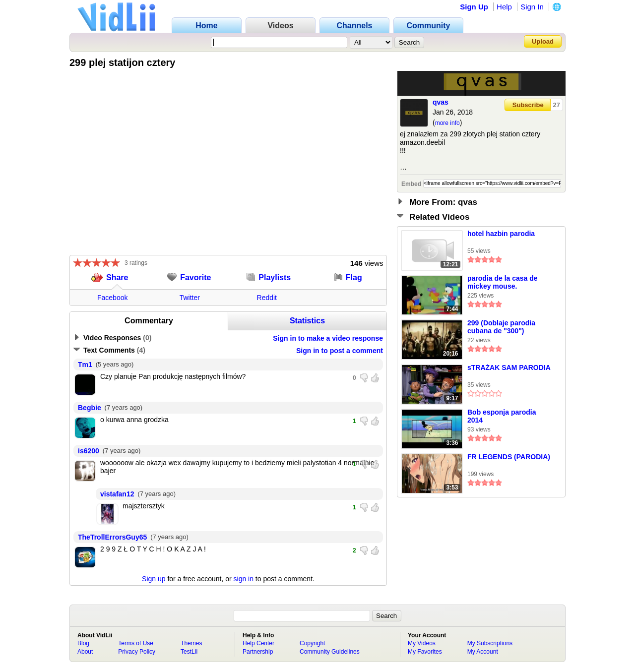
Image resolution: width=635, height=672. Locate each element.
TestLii (189, 652)
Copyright (312, 643)
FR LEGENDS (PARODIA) (509, 457)
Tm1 (85, 365)
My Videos (422, 643)
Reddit (267, 298)
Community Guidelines (330, 652)
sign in (244, 579)
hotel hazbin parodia (501, 234)
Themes (191, 643)
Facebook (112, 298)
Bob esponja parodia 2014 (502, 416)
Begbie (90, 408)
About (85, 652)
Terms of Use (136, 643)
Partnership (258, 652)
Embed (411, 184)
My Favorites (425, 652)
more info (447, 123)
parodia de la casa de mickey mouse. (503, 282)
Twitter (190, 298)
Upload (543, 41)
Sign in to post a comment (340, 351)
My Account (483, 652)
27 (557, 105)
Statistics (307, 321)
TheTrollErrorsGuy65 (112, 537)
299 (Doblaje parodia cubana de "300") (501, 327)
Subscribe (528, 105)
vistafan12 (117, 494)
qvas (441, 102)
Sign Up (474, 7)
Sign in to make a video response (328, 338)
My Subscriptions (490, 643)
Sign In (532, 7)
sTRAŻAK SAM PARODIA (509, 367)
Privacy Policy (137, 652)
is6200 (89, 451)
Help (504, 7)
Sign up (154, 579)
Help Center (258, 643)
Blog (83, 643)
